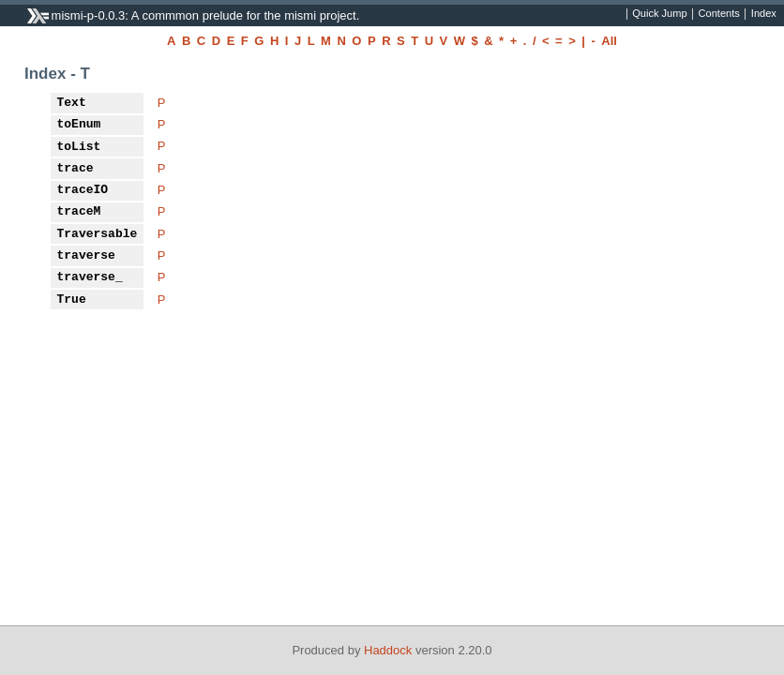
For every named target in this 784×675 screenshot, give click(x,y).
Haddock (388, 650)
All (609, 41)
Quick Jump (659, 14)
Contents (719, 14)
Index (764, 14)
